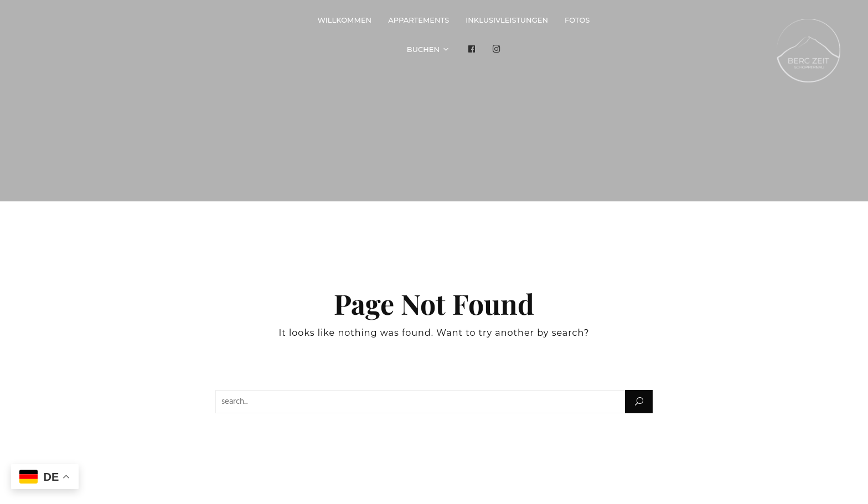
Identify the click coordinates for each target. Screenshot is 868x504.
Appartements (418, 20)
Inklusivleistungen (507, 20)
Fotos (577, 20)
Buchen (423, 49)
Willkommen (344, 20)
